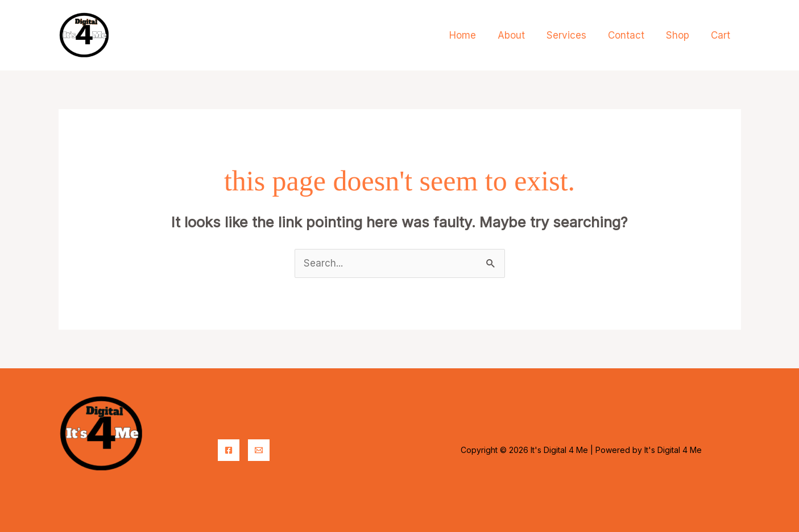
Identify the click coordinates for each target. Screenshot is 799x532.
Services (574, 35)
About (521, 35)
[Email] (259, 450)
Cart (722, 35)
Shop (681, 35)
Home (475, 35)
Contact (632, 35)
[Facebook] (229, 450)
